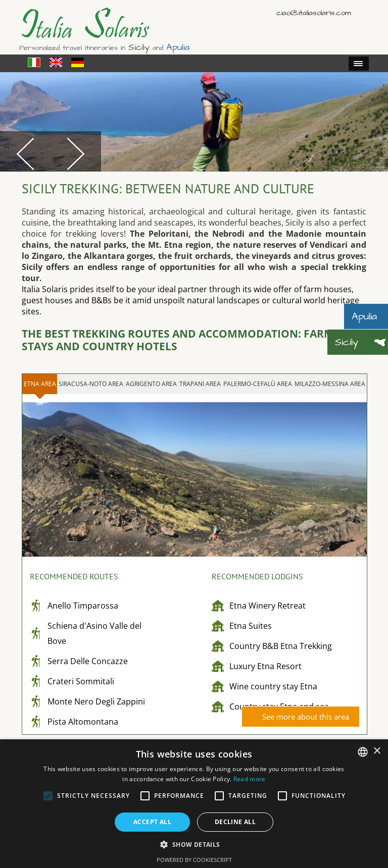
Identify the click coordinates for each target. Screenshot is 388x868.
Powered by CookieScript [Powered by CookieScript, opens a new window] (194, 860)
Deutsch (361, 12)
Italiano (332, 12)
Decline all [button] (235, 822)
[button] (194, 844)
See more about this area (306, 717)
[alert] (194, 804)
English (347, 12)
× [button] (377, 751)
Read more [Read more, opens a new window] (250, 779)
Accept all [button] (152, 822)
